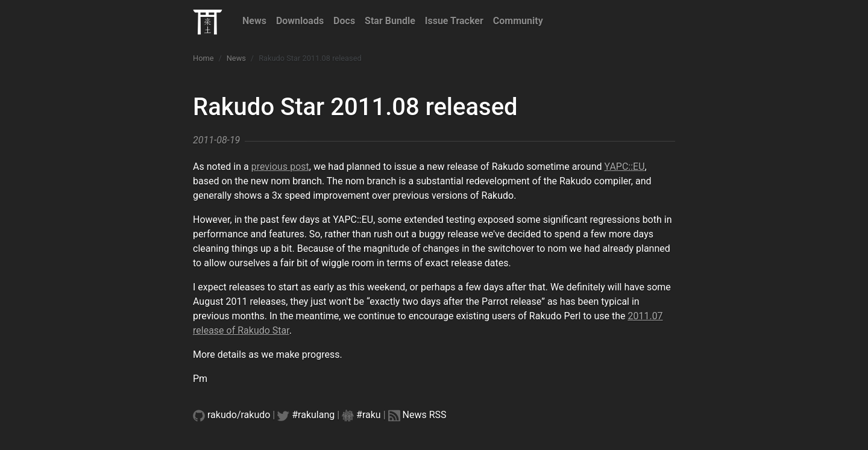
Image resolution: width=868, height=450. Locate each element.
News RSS (425, 415)
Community (518, 21)
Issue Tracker (454, 21)
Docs (344, 21)
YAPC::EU (625, 167)
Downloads (300, 21)
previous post (280, 167)
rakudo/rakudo (239, 415)
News (254, 21)
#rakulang (313, 415)
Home (203, 58)
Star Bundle (390, 21)
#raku (369, 415)
